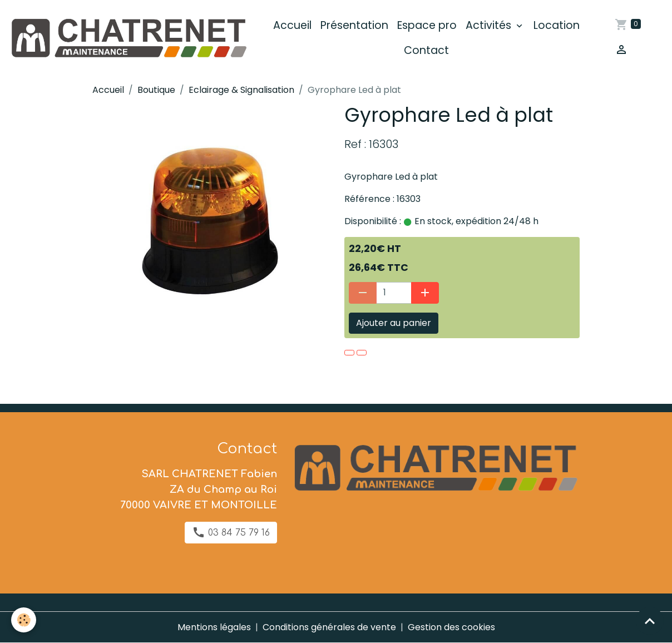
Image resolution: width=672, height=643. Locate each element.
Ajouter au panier (394, 323)
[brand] (128, 38)
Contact (426, 50)
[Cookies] (24, 620)
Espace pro (427, 25)
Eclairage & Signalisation (241, 90)
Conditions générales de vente (329, 627)
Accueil (292, 25)
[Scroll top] (650, 621)
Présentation (354, 25)
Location (557, 25)
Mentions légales (214, 627)
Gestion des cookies (451, 627)
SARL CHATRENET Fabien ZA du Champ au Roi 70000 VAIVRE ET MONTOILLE (199, 489)
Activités (490, 25)
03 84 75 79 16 (231, 532)
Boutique (156, 90)
